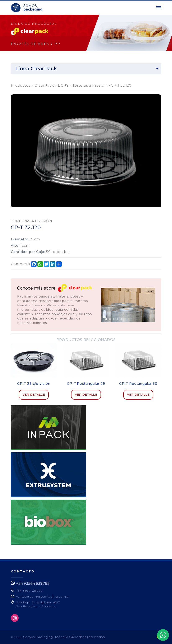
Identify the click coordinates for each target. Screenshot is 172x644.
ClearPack (44, 85)
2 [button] (110, 319)
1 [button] (106, 319)
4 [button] (117, 319)
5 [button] (121, 319)
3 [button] (114, 319)
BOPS (63, 85)
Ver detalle (34, 395)
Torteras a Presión (90, 85)
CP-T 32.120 (121, 85)
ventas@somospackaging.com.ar (43, 597)
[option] (128, 305)
